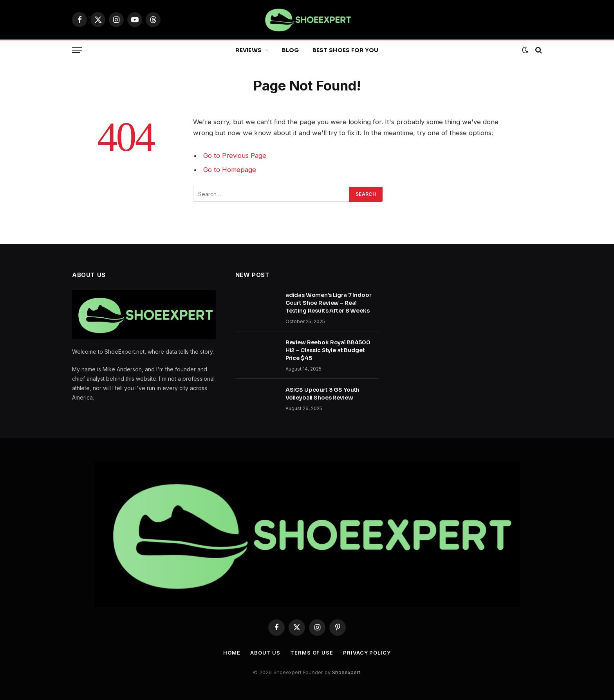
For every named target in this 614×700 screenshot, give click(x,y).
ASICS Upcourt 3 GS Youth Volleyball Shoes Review (323, 394)
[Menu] (77, 50)
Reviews (248, 50)
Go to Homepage (230, 170)
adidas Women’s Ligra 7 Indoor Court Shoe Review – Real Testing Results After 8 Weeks (329, 303)
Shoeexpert (346, 672)
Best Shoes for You (346, 50)
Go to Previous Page (235, 156)
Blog (291, 50)
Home (232, 653)
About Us (265, 653)
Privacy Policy (367, 653)
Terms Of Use (312, 653)
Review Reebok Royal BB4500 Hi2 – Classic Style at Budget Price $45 (328, 350)
